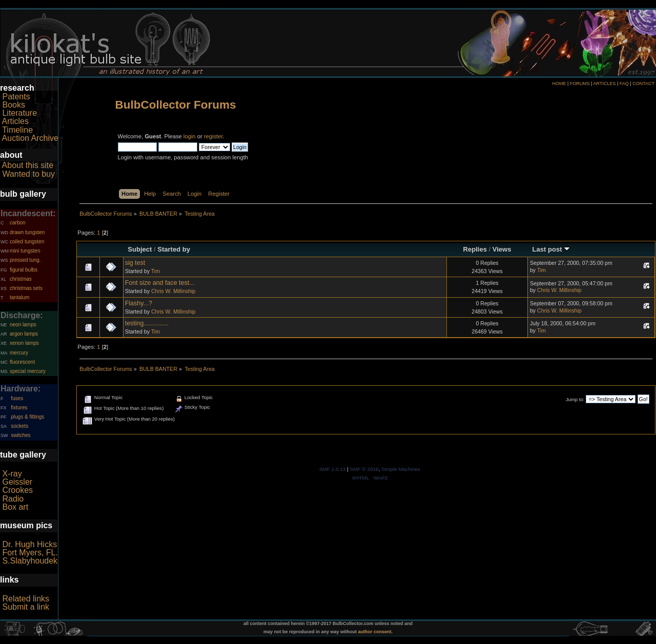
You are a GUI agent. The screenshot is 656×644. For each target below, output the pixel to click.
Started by (174, 249)
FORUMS (580, 84)
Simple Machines (401, 469)
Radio (13, 499)
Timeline (17, 130)
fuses (17, 398)
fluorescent (22, 362)
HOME (559, 84)
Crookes (17, 490)
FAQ (624, 84)
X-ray (12, 474)
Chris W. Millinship (173, 291)
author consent (375, 632)
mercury (19, 353)
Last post (551, 249)
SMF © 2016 (364, 469)
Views (502, 249)
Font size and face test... (160, 283)
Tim (156, 271)
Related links (26, 599)
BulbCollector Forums (176, 105)
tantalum (19, 297)
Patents (16, 97)
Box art (15, 507)
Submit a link (26, 607)
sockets (19, 426)
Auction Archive (30, 138)
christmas (21, 279)
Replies (475, 249)
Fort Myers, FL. (30, 553)
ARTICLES (605, 84)
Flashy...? (139, 303)
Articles (15, 121)
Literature (19, 113)
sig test (135, 263)
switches (20, 435)
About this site (28, 165)
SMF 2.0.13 (333, 469)
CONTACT (643, 84)
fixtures (19, 408)
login (190, 136)
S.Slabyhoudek (30, 561)
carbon (18, 223)
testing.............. (147, 323)
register (213, 136)
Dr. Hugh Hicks (29, 544)
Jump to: (575, 399)
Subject (140, 249)
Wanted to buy (28, 174)
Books (13, 105)
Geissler (17, 482)
